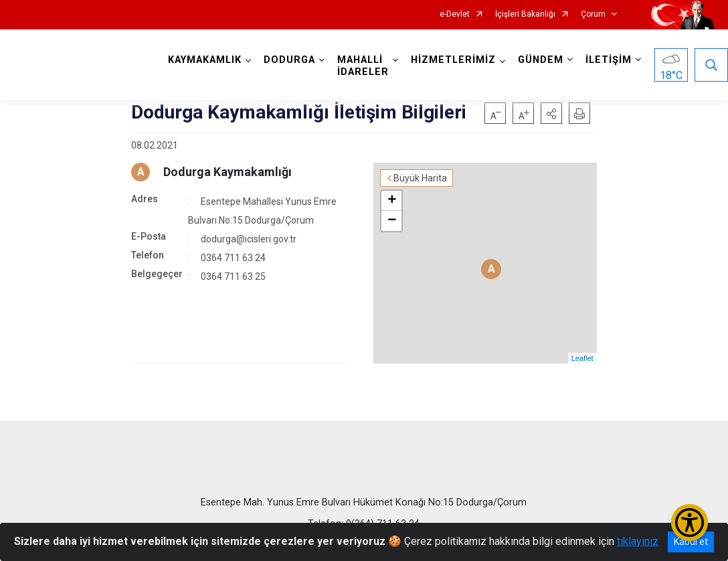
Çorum (593, 14)
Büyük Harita (420, 178)
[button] (551, 113)
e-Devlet (455, 14)
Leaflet (582, 358)
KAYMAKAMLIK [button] (205, 60)
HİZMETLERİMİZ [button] (453, 60)
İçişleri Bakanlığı (525, 14)
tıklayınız (638, 541)
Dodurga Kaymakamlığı (227, 172)
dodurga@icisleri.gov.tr (249, 239)
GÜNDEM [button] (541, 60)
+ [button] (392, 201)
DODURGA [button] (289, 60)
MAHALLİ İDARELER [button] (363, 66)
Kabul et (691, 542)
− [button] (392, 221)
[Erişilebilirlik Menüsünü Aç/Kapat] (690, 523)
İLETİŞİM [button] (609, 60)
